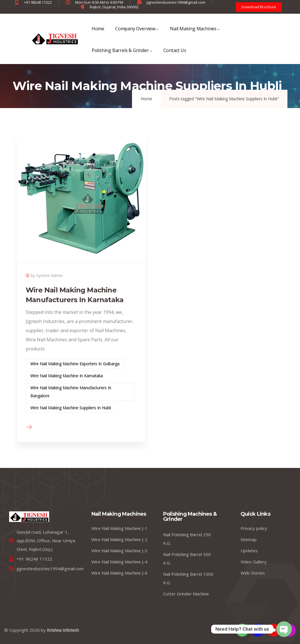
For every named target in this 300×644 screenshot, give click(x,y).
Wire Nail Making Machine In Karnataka (67, 376)
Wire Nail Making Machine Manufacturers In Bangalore (71, 392)
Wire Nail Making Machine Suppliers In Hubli (71, 408)
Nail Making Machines (195, 32)
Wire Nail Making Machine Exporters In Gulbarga (75, 364)
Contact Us (175, 54)
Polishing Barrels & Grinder (122, 54)
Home (98, 32)
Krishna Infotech (63, 630)
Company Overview (137, 32)
